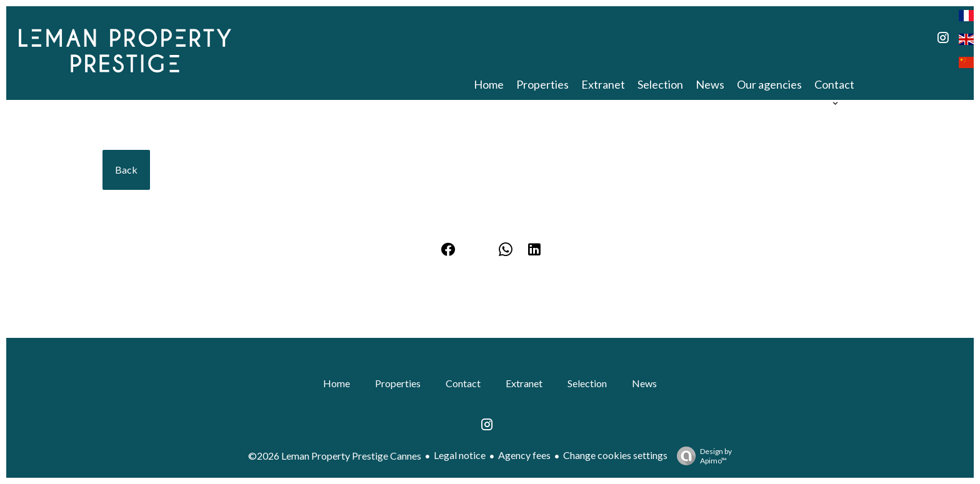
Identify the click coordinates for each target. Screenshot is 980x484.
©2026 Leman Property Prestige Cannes (335, 456)
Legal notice (460, 455)
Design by (701, 456)
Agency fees (524, 455)
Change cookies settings (615, 455)
